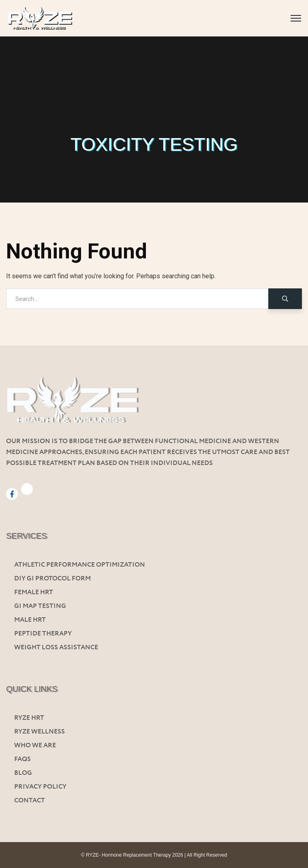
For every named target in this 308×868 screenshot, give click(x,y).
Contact (30, 801)
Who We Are (35, 745)
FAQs (22, 759)
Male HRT (30, 620)
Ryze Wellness (40, 732)
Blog (23, 773)
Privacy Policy (40, 787)
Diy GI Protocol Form (52, 579)
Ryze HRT (29, 718)
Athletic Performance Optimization (80, 565)
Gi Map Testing (40, 606)
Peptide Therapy (43, 634)
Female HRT (34, 592)
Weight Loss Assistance (56, 647)
